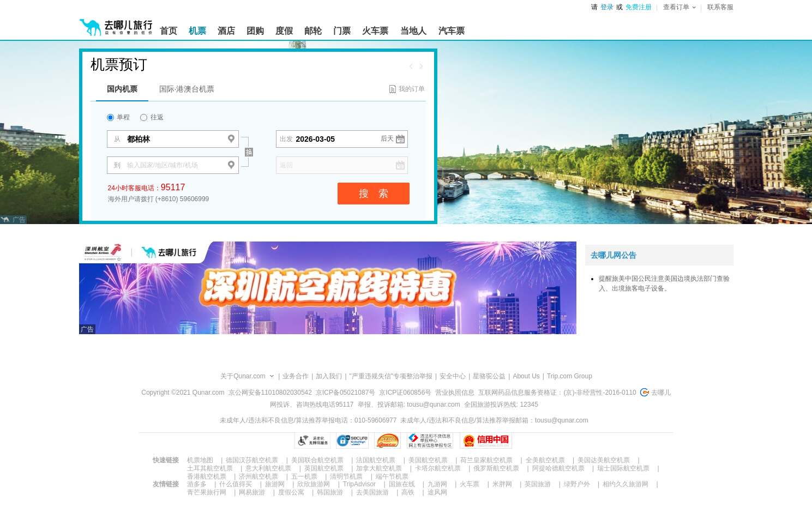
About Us (526, 376)
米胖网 (502, 484)
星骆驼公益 (489, 376)
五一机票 (304, 476)
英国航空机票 (324, 468)
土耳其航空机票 (210, 468)
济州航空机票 (258, 476)
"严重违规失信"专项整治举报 (391, 376)
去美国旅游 (372, 492)
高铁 (408, 492)
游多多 (197, 484)
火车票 (470, 484)
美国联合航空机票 (317, 460)
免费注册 (639, 7)
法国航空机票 (376, 460)
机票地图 (200, 460)
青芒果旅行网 (207, 492)
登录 (607, 7)
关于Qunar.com (243, 376)
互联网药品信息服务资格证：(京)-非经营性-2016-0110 (557, 393)
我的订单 (412, 89)
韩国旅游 (330, 492)
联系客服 (720, 7)
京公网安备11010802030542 (270, 393)
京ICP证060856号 (405, 393)
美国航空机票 (428, 460)
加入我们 (329, 376)
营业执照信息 (455, 393)
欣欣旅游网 (314, 484)
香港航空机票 (207, 476)
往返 (152, 117)
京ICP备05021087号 (345, 393)
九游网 (437, 484)
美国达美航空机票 (604, 460)
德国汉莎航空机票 (252, 460)
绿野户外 (577, 484)
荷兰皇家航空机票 (486, 460)
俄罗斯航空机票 (496, 468)
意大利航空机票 (268, 468)
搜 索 (374, 194)
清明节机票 (346, 476)
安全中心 (453, 376)
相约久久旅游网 (625, 484)
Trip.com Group (570, 376)
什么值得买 (236, 484)
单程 (118, 117)
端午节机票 (392, 476)
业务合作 (296, 376)
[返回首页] (116, 23)
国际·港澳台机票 (187, 89)
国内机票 (122, 89)
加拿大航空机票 (379, 468)
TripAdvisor (359, 484)
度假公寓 (291, 492)
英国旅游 (538, 484)
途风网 (437, 492)
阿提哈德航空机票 (558, 468)
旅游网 (275, 484)
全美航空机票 (545, 460)
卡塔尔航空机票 (438, 468)
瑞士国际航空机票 (623, 468)
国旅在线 (402, 484)
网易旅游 (252, 492)
